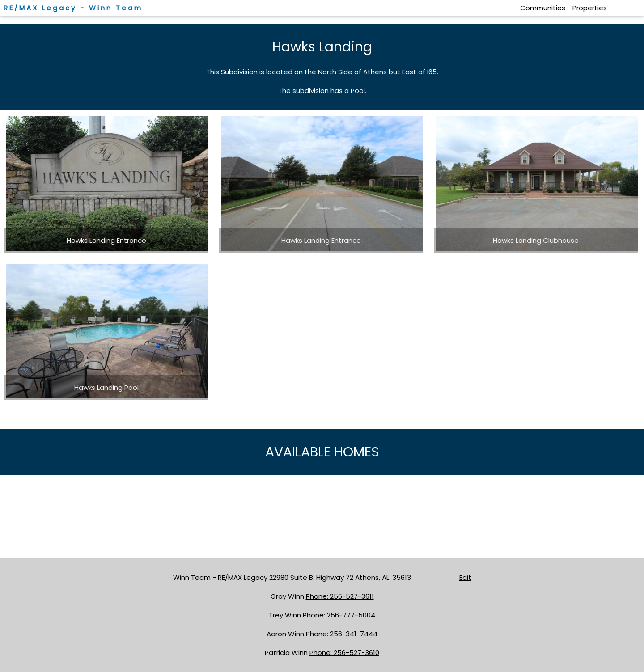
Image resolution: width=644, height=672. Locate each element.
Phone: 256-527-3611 (340, 596)
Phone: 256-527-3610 (344, 653)
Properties (590, 8)
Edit (465, 577)
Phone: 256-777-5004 (339, 615)
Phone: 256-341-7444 (342, 634)
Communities (543, 8)
